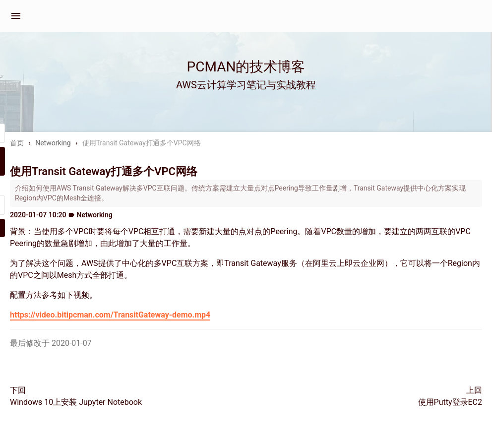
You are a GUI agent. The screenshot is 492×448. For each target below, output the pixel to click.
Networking (53, 143)
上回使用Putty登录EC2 (450, 396)
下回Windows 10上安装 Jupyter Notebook (76, 396)
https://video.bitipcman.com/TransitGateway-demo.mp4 (110, 315)
